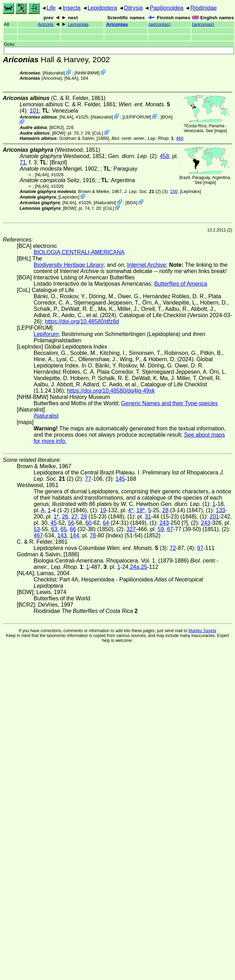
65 (64, 529)
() (160, 24)
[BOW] (58, 133)
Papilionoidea (166, 8)
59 (161, 529)
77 (88, 479)
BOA (167, 117)
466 (180, 138)
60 (89, 523)
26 (65, 517)
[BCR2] (57, 127)
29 (84, 517)
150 (174, 191)
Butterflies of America (181, 284)
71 (23, 162)
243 (164, 523)
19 (103, 510)
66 (73, 529)
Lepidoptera (102, 8)
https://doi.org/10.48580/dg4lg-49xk (111, 391)
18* (141, 510)
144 (74, 535)
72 (173, 548)
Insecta (71, 8)
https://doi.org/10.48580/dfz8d (82, 321)
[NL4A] (71, 78)
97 (200, 548)
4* (130, 510)
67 (170, 529)
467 (38, 535)
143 (62, 535)
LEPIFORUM (137, 117)
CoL (98, 133)
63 (54, 529)
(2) (143, 191)
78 (93, 535)
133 (220, 510)
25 (144, 567)
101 (34, 111)
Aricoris (46, 24)
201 (215, 517)
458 (164, 156)
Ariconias (117, 24)
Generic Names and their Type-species (170, 403)
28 (165, 510)
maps (220, 131)
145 (120, 479)
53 (37, 529)
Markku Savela (202, 631)
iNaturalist (54, 73)
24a (135, 567)
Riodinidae (203, 8)
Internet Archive (147, 265)
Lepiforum (46, 334)
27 (75, 517)
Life (51, 8)
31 (148, 517)
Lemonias (78, 24)
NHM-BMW (87, 73)
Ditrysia (133, 8)
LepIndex (191, 191)
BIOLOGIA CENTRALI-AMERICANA (79, 252)
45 (54, 523)
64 (106, 523)
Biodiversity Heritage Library (69, 265)
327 (131, 529)
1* (56, 517)
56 (71, 523)
